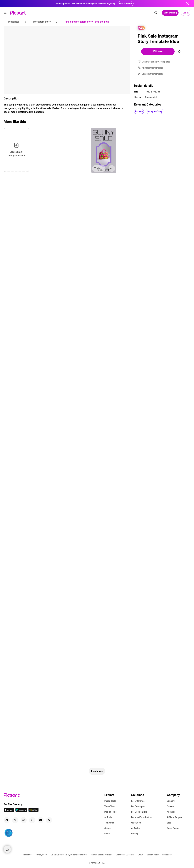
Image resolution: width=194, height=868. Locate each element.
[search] (156, 13)
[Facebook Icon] (7, 820)
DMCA (140, 855)
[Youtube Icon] (41, 820)
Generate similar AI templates (156, 62)
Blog (169, 823)
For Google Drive (139, 812)
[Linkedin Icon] (32, 820)
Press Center (173, 828)
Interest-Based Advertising (102, 855)
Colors (107, 828)
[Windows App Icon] (33, 811)
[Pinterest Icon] (49, 820)
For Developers (138, 806)
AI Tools (108, 817)
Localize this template (152, 74)
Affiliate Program (175, 817)
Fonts (107, 834)
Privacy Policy (42, 855)
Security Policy (153, 855)
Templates (109, 823)
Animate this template (152, 68)
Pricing (135, 834)
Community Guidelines (125, 855)
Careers (171, 806)
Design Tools (110, 812)
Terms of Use (27, 855)
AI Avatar (136, 828)
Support (171, 801)
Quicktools (136, 823)
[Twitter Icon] (15, 820)
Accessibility (167, 855)
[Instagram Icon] (24, 820)
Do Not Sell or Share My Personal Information (69, 855)
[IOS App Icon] (9, 811)
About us (171, 812)
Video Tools (110, 806)
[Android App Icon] (21, 811)
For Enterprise (138, 801)
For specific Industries (142, 817)
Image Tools (110, 801)
